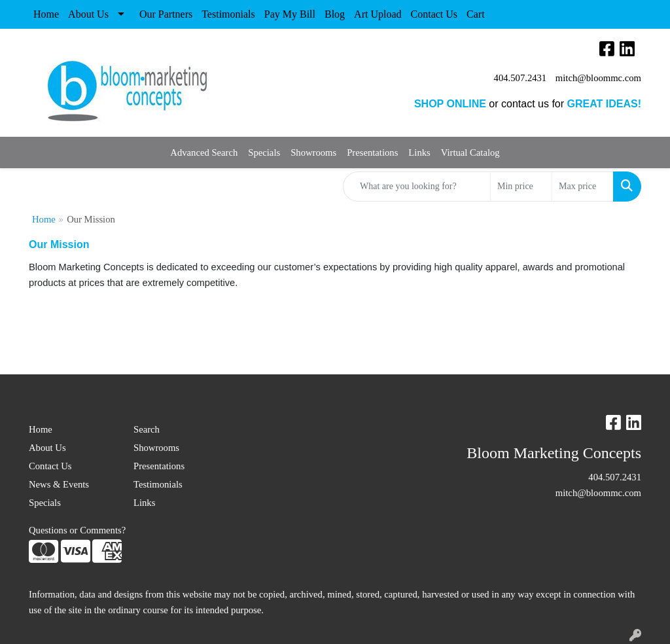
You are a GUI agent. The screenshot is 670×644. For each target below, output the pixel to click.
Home (46, 14)
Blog (335, 14)
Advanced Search (204, 152)
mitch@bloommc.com (598, 78)
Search (147, 429)
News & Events (59, 484)
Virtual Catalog (470, 152)
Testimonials (228, 14)
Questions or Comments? (77, 530)
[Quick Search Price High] (583, 187)
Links (419, 152)
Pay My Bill (290, 14)
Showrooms (313, 152)
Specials (264, 152)
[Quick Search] (417, 187)
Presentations (372, 152)
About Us (88, 14)
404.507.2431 (520, 78)
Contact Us (434, 14)
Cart (476, 14)
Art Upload (378, 14)
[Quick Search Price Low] (521, 187)
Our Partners (166, 14)
